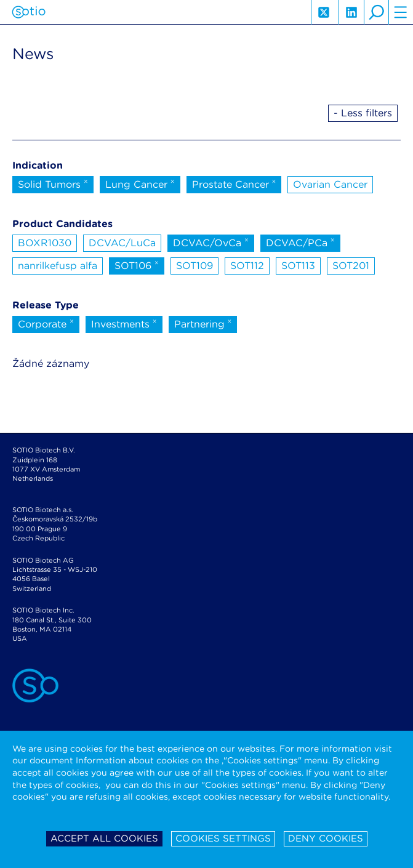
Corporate (46, 323)
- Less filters (363, 113)
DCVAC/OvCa (211, 242)
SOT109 (194, 266)
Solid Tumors (53, 183)
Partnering (203, 323)
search (376, 12)
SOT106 (137, 265)
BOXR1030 (45, 243)
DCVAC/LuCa (122, 243)
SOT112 (247, 266)
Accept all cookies (104, 838)
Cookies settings (223, 838)
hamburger (401, 12)
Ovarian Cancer (330, 184)
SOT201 (351, 266)
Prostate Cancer (234, 183)
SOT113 (298, 266)
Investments (124, 323)
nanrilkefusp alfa (58, 266)
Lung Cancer (140, 183)
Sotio (29, 12)
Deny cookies (326, 838)
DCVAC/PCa (300, 242)
